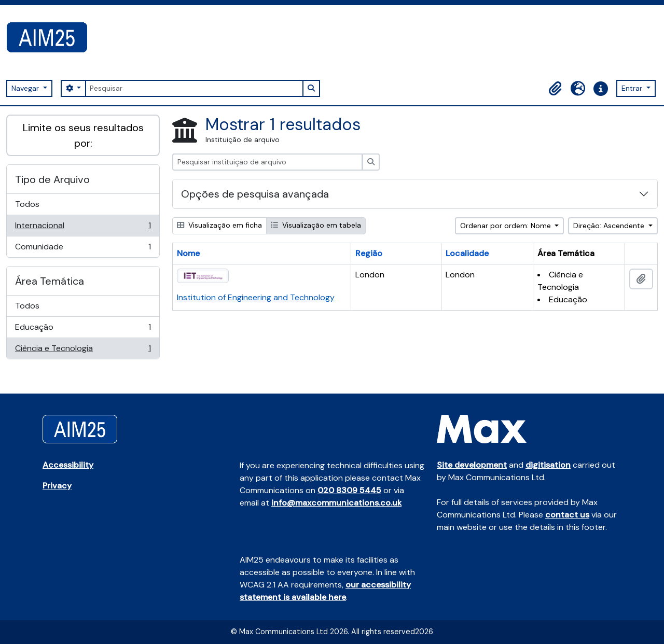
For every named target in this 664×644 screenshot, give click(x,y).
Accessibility (68, 465)
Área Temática (50, 281)
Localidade (467, 253)
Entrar (633, 88)
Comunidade (83, 249)
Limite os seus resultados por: (83, 135)
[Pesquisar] (194, 88)
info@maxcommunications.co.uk (336, 503)
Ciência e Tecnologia (83, 351)
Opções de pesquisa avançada (255, 194)
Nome (188, 253)
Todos (27, 204)
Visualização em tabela (316, 225)
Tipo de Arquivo (52, 179)
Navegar (26, 88)
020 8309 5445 (349, 490)
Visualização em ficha (219, 225)
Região (369, 253)
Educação (83, 330)
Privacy (57, 486)
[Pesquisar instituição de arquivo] (267, 162)
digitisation (548, 465)
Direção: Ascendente (610, 226)
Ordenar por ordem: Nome (507, 226)
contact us (567, 515)
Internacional (83, 228)
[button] (555, 89)
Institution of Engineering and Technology (256, 297)
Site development (472, 465)
